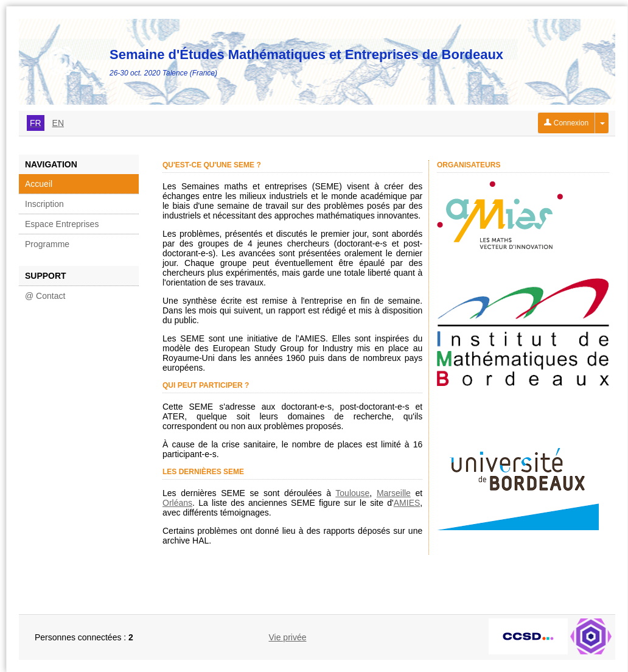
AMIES (407, 503)
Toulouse (352, 493)
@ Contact (45, 296)
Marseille (394, 493)
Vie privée (287, 637)
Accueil (39, 184)
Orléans (177, 503)
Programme (47, 244)
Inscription (44, 204)
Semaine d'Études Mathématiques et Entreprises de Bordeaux (306, 54)
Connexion (566, 123)
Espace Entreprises (62, 224)
